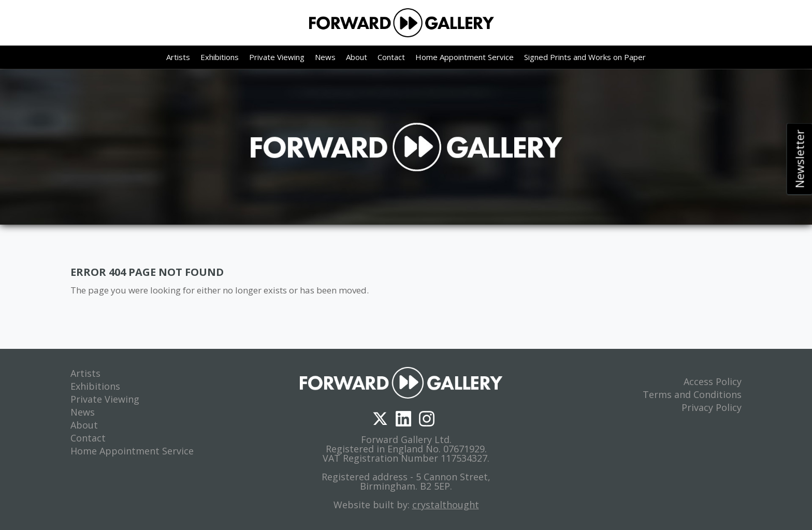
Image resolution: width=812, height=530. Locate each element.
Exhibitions (220, 59)
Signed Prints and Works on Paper (585, 59)
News (325, 59)
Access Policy (713, 381)
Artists (178, 59)
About (357, 59)
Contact (391, 59)
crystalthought (446, 505)
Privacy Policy (712, 407)
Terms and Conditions (692, 394)
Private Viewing (277, 59)
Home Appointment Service (465, 59)
